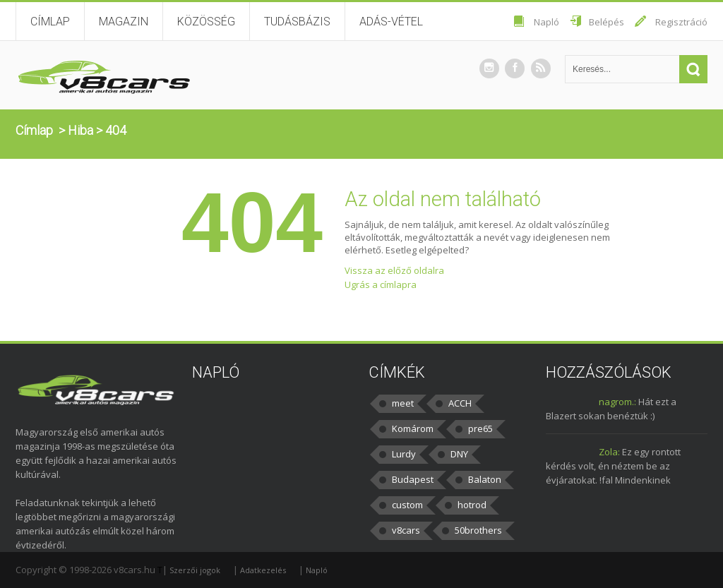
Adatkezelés (263, 570)
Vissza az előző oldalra (394, 270)
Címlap (50, 22)
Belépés (607, 22)
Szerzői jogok (195, 570)
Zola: (609, 452)
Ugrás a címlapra (381, 284)
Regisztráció (681, 22)
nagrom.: (617, 402)
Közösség (206, 22)
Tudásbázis (297, 22)
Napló (546, 22)
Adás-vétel (391, 22)
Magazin (124, 22)
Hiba (80, 130)
